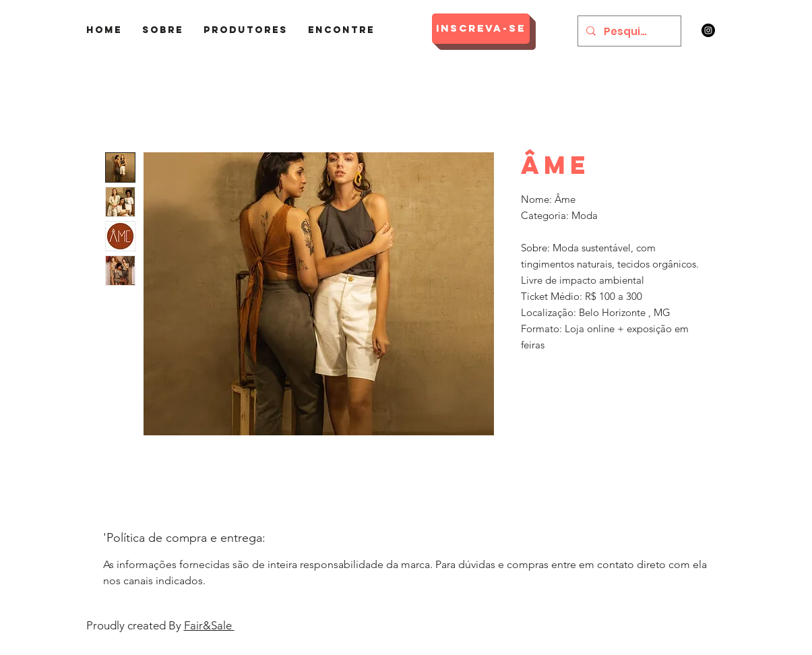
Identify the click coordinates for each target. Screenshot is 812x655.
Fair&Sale (209, 625)
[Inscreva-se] (481, 29)
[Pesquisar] (628, 31)
